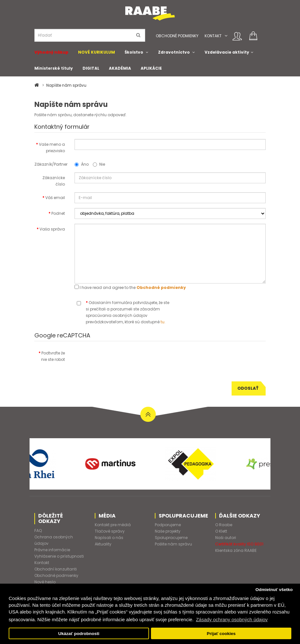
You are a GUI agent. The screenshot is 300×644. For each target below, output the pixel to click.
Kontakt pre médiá (113, 525)
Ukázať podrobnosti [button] (79, 634)
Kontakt (213, 36)
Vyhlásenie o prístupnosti (59, 556)
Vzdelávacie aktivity (227, 52)
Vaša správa (52, 229)
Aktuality (103, 544)
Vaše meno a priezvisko (52, 148)
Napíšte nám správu (66, 85)
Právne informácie (52, 550)
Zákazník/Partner (51, 164)
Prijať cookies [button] (221, 634)
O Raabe (224, 525)
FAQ (38, 531)
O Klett (221, 531)
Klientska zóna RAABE (236, 550)
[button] (226, 36)
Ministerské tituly (54, 68)
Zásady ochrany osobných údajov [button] (232, 619)
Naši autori (226, 538)
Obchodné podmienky (177, 36)
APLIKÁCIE (151, 68)
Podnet (58, 213)
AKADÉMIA (120, 68)
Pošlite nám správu (173, 544)
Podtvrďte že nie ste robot (53, 356)
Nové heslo (45, 582)
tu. (163, 322)
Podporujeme (168, 525)
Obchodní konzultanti (56, 569)
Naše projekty (168, 531)
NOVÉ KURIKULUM (97, 52)
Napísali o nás (109, 538)
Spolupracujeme (171, 538)
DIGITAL (91, 68)
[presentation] (123, 360)
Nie (99, 164)
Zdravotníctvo (174, 52)
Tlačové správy (110, 531)
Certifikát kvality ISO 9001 (239, 544)
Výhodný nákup (51, 52)
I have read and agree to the (130, 287)
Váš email (55, 198)
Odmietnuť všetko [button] (274, 590)
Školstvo (134, 52)
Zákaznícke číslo (54, 181)
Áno (82, 164)
